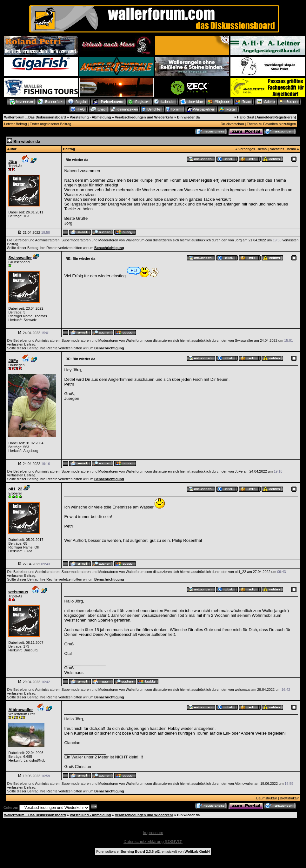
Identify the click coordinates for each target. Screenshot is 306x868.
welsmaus (18, 592)
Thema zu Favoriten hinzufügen (271, 124)
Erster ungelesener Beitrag (51, 124)
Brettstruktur (289, 798)
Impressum (153, 833)
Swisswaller (20, 258)
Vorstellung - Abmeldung (90, 117)
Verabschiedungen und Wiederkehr (144, 117)
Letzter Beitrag (16, 124)
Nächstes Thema (283, 149)
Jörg (13, 161)
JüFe (13, 361)
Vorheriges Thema (253, 149)
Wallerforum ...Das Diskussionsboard (35, 117)
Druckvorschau (232, 124)
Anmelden (265, 117)
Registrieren (284, 117)
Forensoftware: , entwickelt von (153, 851)
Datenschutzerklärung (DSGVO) (153, 841)
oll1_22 (15, 489)
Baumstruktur (266, 798)
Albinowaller (20, 710)
